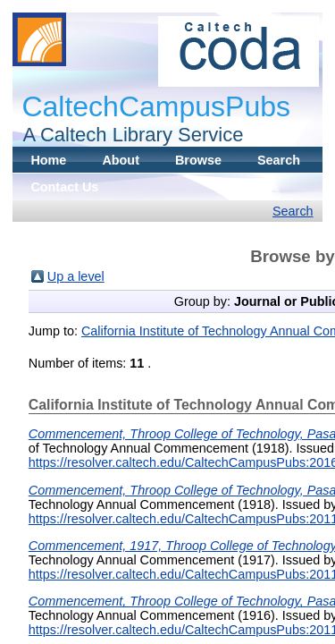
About (121, 160)
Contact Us (64, 187)
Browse (198, 160)
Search (279, 160)
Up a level (76, 276)
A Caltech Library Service (128, 135)
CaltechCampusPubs (156, 106)
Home (48, 160)
